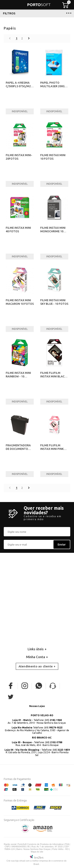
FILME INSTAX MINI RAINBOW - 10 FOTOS (18, 376)
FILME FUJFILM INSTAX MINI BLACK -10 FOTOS (53, 376)
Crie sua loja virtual (16, 861)
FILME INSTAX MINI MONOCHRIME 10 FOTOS (53, 231)
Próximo (29, 38)
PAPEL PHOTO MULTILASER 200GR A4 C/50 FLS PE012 (53, 86)
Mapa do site (37, 852)
